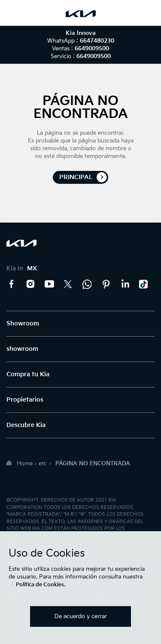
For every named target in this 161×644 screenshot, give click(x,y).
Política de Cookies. (41, 585)
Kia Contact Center (87, 284)
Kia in (22, 268)
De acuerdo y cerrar (81, 616)
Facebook (12, 284)
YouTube (49, 284)
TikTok (144, 284)
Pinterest (106, 284)
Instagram (30, 284)
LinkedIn (125, 284)
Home (25, 464)
